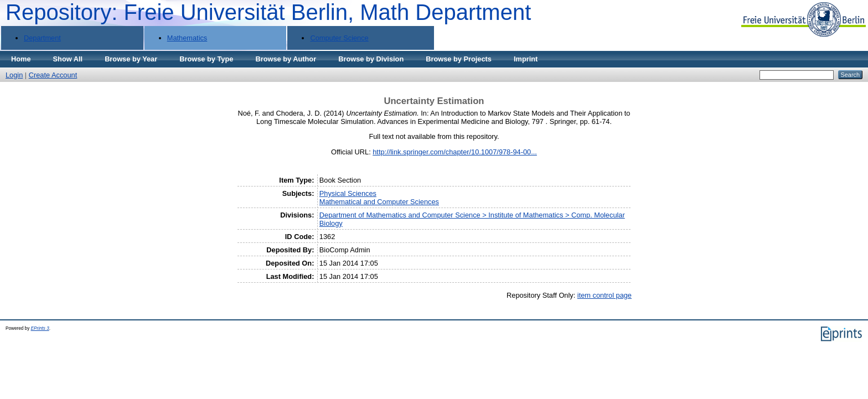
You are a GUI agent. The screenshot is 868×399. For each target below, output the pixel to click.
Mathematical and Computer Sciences (379, 202)
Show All (68, 59)
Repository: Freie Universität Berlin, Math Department (268, 12)
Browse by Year (131, 59)
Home (21, 59)
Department (42, 38)
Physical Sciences (348, 193)
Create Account (53, 75)
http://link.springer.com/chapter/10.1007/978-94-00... (455, 152)
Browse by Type (206, 59)
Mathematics (187, 38)
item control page (604, 295)
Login (14, 75)
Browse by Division (371, 59)
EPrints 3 (40, 328)
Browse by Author (286, 59)
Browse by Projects (459, 59)
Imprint (526, 59)
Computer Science (339, 38)
